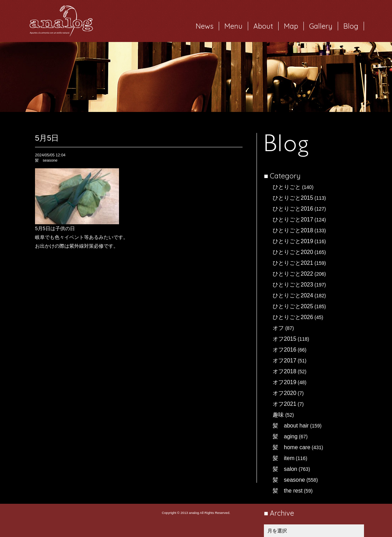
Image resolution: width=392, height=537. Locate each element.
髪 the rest (288, 491)
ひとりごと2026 (293, 317)
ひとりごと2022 (293, 274)
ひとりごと (287, 187)
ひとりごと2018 (293, 230)
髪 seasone (289, 480)
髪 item (283, 458)
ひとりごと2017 (293, 220)
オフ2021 (285, 404)
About (263, 26)
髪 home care (292, 447)
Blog (351, 26)
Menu (233, 26)
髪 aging (285, 436)
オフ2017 (285, 361)
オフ (278, 328)
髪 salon (285, 469)
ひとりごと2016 (293, 209)
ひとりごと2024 (293, 295)
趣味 (278, 415)
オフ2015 (285, 339)
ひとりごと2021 (293, 263)
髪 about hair (291, 426)
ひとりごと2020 (293, 252)
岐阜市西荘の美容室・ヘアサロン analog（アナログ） (61, 21)
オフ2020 (285, 393)
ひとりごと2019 (293, 241)
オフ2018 (285, 371)
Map (291, 26)
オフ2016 (285, 350)
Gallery (321, 26)
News (205, 26)
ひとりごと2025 (293, 306)
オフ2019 (285, 382)
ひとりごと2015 (293, 198)
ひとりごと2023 (293, 285)
